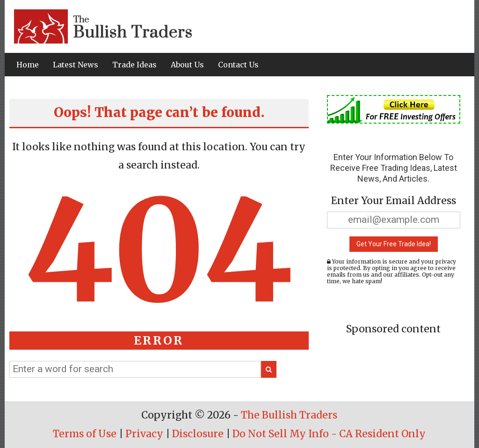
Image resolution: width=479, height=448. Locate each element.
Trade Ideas (134, 65)
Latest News (76, 65)
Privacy (144, 434)
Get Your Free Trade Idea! (394, 244)
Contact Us (238, 65)
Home (28, 65)
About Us (187, 65)
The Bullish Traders (289, 415)
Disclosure (198, 434)
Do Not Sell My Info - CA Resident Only (329, 434)
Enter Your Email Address (394, 201)
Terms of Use (85, 434)
